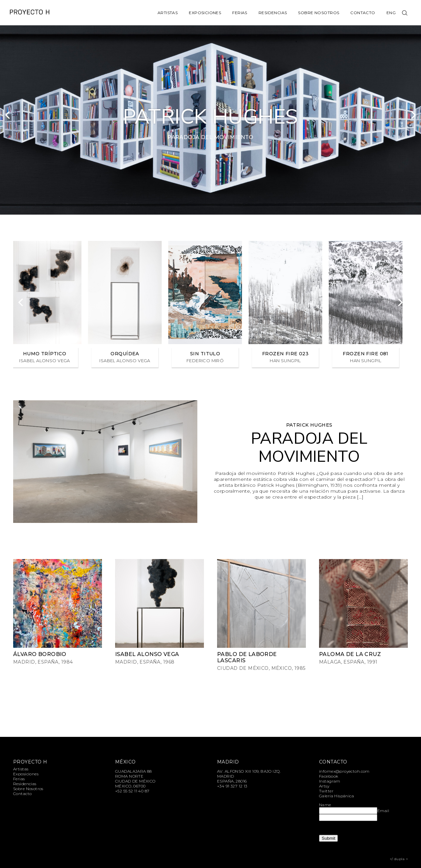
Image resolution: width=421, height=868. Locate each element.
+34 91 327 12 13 (232, 786)
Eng (391, 13)
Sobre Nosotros (319, 13)
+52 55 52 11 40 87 (132, 791)
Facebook (329, 776)
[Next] (413, 115)
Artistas (168, 13)
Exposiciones (205, 13)
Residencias (273, 13)
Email (383, 811)
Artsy (324, 786)
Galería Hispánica (336, 796)
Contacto (363, 13)
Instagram (330, 781)
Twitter (326, 791)
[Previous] (8, 115)
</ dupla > (399, 859)
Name (325, 805)
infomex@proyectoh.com (344, 771)
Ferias (240, 13)
